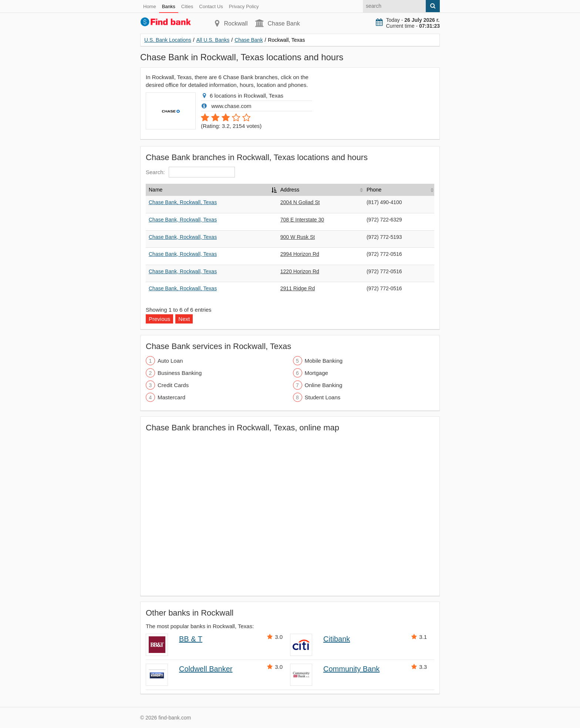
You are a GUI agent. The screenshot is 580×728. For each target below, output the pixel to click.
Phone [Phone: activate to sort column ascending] (374, 190)
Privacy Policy (244, 6)
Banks (169, 6)
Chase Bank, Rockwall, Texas (183, 202)
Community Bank (351, 669)
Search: (190, 172)
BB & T (191, 639)
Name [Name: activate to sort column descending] (156, 190)
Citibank (337, 639)
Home (150, 6)
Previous (159, 319)
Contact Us (211, 6)
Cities (187, 6)
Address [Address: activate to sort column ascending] (290, 190)
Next (184, 319)
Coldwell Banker (206, 669)
